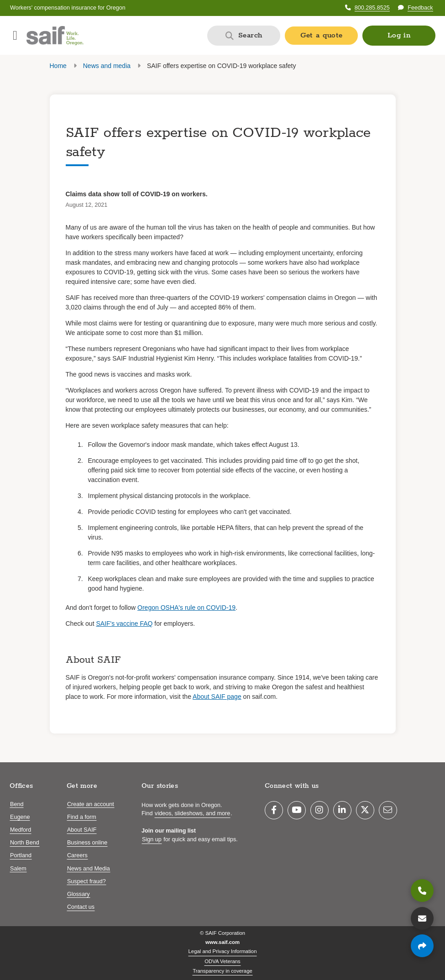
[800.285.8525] (422, 891)
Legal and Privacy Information (223, 951)
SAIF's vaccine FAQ (124, 624)
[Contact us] (422, 918)
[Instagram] (319, 810)
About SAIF (82, 830)
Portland (21, 855)
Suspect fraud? (86, 881)
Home (58, 66)
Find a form (82, 817)
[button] (399, 36)
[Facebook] (274, 810)
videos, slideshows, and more (192, 813)
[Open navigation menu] (15, 36)
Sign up (152, 839)
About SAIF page (217, 697)
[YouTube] (297, 810)
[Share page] (422, 946)
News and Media (89, 869)
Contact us (81, 907)
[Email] (388, 810)
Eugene (20, 817)
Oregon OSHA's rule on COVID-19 (186, 608)
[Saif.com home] (55, 36)
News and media (107, 66)
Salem (18, 869)
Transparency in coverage (222, 971)
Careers (77, 855)
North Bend (25, 843)
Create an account (91, 804)
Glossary (79, 894)
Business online (87, 843)
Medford (21, 830)
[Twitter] (365, 810)
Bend (17, 804)
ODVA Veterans (222, 961)
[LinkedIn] (342, 810)
